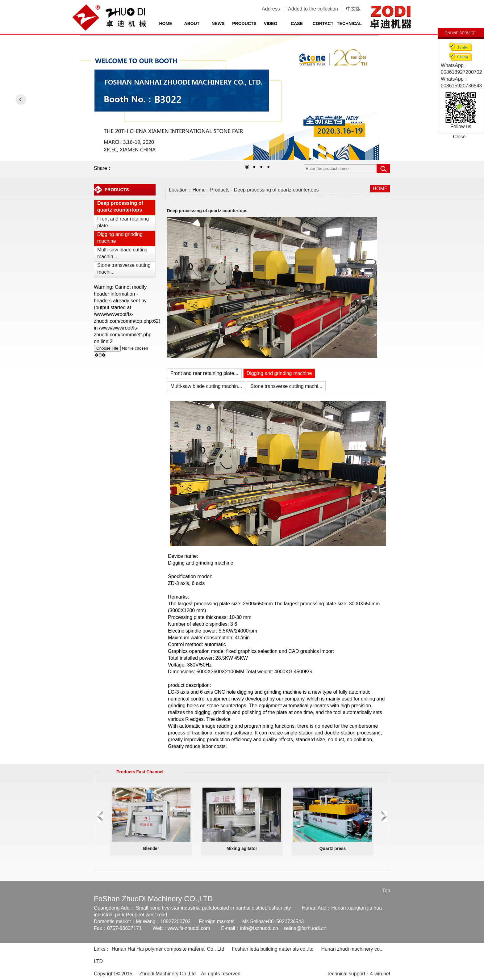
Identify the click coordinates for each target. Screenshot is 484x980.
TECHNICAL (349, 23)
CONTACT (323, 23)
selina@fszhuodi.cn (305, 928)
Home (199, 190)
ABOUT (192, 23)
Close (459, 137)
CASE (297, 23)
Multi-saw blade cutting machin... (122, 253)
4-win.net (380, 974)
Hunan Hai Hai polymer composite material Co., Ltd (168, 949)
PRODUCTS (244, 23)
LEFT (21, 99)
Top (386, 891)
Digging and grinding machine (120, 238)
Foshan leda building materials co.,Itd (273, 949)
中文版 (353, 9)
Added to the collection (313, 9)
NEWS (218, 23)
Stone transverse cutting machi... (124, 269)
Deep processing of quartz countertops (120, 206)
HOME (166, 23)
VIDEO (271, 23)
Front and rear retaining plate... (123, 222)
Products (220, 190)
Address (271, 9)
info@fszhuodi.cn (259, 928)
